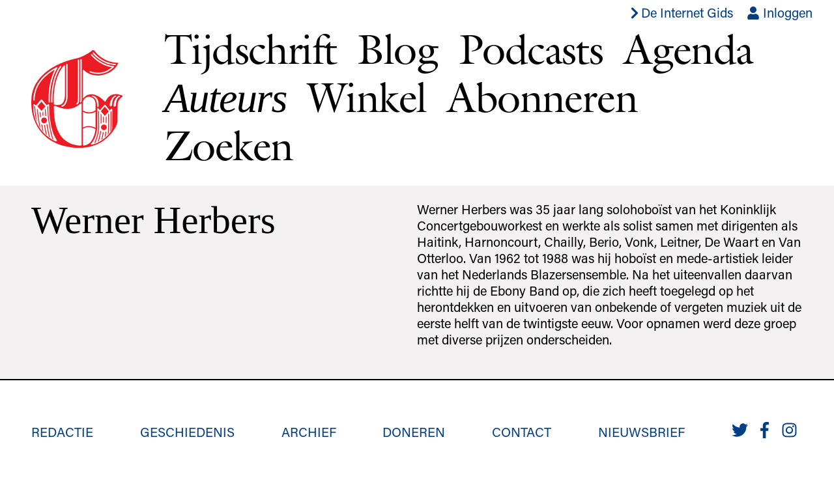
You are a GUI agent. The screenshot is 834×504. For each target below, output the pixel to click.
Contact (522, 432)
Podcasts (531, 49)
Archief (309, 432)
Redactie (62, 432)
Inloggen (780, 12)
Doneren (414, 432)
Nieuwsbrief (641, 432)
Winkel (367, 97)
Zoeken (228, 145)
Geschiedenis (187, 432)
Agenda (688, 49)
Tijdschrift (250, 49)
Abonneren (542, 97)
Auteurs (225, 98)
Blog (397, 49)
